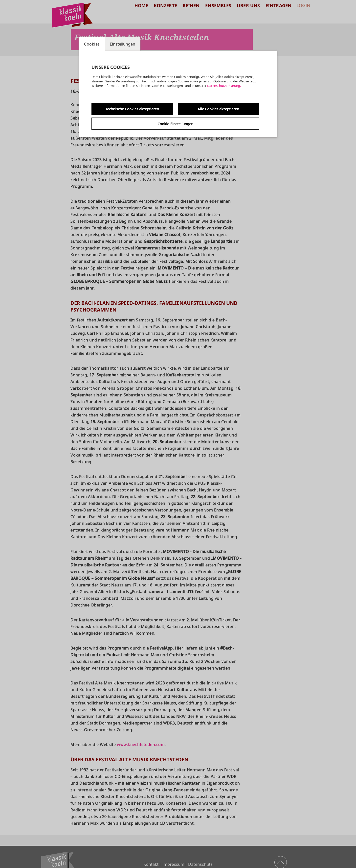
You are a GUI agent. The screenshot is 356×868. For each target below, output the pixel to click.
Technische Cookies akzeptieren (132, 109)
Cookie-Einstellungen (175, 124)
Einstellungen (122, 44)
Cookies (92, 44)
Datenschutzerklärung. (224, 86)
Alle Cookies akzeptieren (218, 109)
